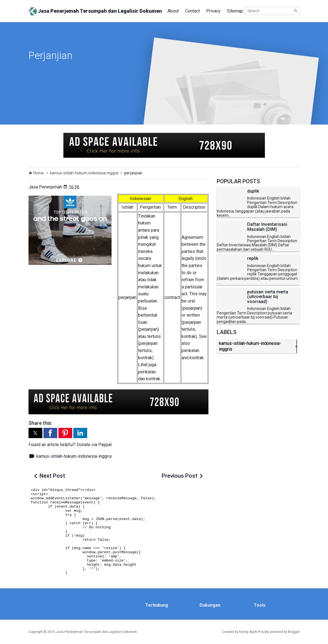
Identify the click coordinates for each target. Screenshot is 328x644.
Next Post (52, 476)
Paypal (105, 445)
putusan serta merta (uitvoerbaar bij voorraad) (268, 297)
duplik (253, 191)
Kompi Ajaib (248, 632)
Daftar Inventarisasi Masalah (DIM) (267, 227)
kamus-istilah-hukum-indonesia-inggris (74, 456)
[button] (35, 433)
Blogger (294, 632)
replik (253, 258)
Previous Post (180, 476)
